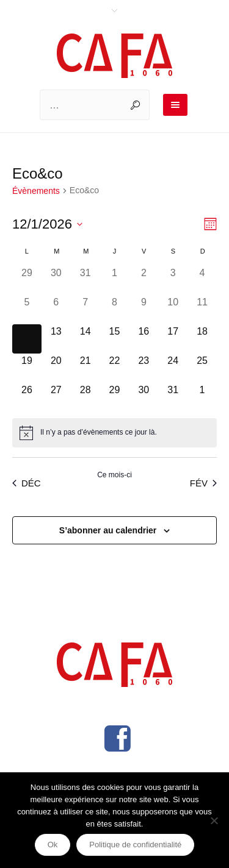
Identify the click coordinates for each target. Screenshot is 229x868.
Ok (53, 845)
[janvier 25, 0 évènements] (202, 368)
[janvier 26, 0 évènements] (27, 397)
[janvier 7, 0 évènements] (85, 310)
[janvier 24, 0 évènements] (173, 368)
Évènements (36, 191)
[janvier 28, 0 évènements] (85, 397)
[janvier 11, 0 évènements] (202, 310)
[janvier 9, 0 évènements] (144, 310)
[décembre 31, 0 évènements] (85, 280)
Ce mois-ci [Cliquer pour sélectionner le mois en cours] (114, 475)
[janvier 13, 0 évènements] (56, 339)
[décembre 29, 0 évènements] (27, 280)
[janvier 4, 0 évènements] (202, 280)
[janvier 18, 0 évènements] (202, 339)
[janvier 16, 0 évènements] (144, 339)
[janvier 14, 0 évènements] (85, 339)
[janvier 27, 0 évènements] (56, 397)
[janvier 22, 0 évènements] (115, 368)
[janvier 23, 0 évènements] (144, 368)
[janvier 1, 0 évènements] (115, 280)
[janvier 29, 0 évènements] (115, 397)
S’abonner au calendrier (108, 530)
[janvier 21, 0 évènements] (85, 368)
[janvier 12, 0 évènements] (27, 339)
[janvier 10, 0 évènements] (173, 310)
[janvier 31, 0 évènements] (173, 397)
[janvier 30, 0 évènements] (144, 397)
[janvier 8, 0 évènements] (115, 310)
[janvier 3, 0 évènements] (173, 280)
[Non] (214, 820)
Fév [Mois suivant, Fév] (203, 483)
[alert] (114, 433)
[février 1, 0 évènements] (202, 397)
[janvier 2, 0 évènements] (144, 280)
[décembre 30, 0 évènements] (56, 280)
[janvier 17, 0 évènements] (173, 339)
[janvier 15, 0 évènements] (115, 339)
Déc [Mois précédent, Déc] (27, 483)
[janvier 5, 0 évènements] (27, 310)
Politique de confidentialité (135, 845)
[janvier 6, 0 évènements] (56, 310)
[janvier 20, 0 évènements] (56, 368)
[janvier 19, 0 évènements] (27, 368)
